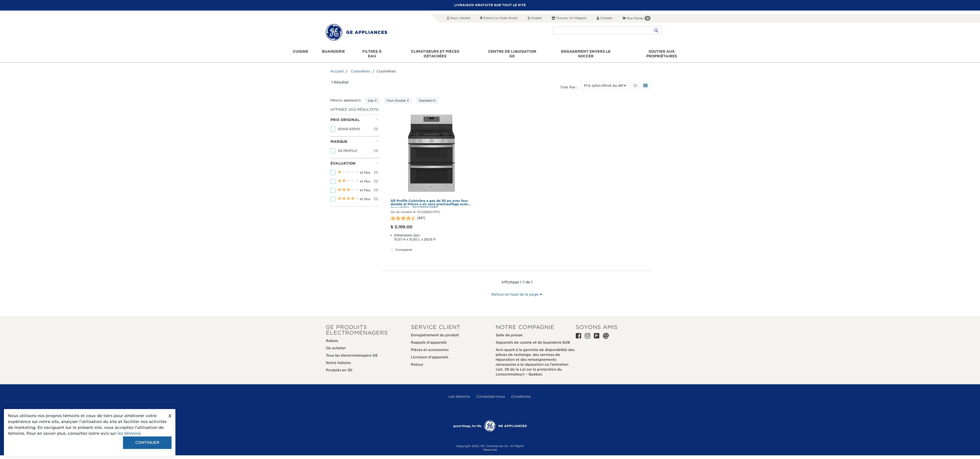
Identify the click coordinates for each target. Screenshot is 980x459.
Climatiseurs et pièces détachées (436, 52)
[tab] (354, 121)
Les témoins (459, 392)
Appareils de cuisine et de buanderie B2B (533, 338)
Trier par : (569, 83)
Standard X (427, 96)
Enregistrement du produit (435, 330)
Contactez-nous (491, 392)
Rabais (332, 336)
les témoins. (129, 433)
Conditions (521, 392)
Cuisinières (361, 67)
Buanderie (335, 52)
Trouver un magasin (569, 18)
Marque (354, 137)
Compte (605, 18)
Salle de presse (509, 330)
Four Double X (398, 96)
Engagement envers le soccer (585, 52)
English (535, 18)
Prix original (354, 115)
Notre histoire (338, 358)
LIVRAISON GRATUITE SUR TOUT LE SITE (490, 5)
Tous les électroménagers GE (352, 351)
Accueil (337, 67)
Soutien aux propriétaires (659, 52)
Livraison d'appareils (430, 352)
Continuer (147, 443)
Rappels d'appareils (429, 338)
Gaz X (372, 96)
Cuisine (303, 52)
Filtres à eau (373, 52)
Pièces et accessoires (430, 345)
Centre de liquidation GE (512, 52)
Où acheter (336, 343)
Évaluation (354, 159)
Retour (417, 360)
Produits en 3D (339, 365)
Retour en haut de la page (517, 290)
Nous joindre (459, 18)
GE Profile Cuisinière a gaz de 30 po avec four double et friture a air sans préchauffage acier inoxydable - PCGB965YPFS (429, 199)
